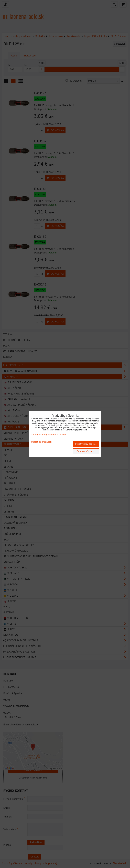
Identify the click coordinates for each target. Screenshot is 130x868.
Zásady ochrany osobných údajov (48, 435)
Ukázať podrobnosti (41, 442)
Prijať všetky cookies (86, 444)
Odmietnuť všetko (86, 451)
